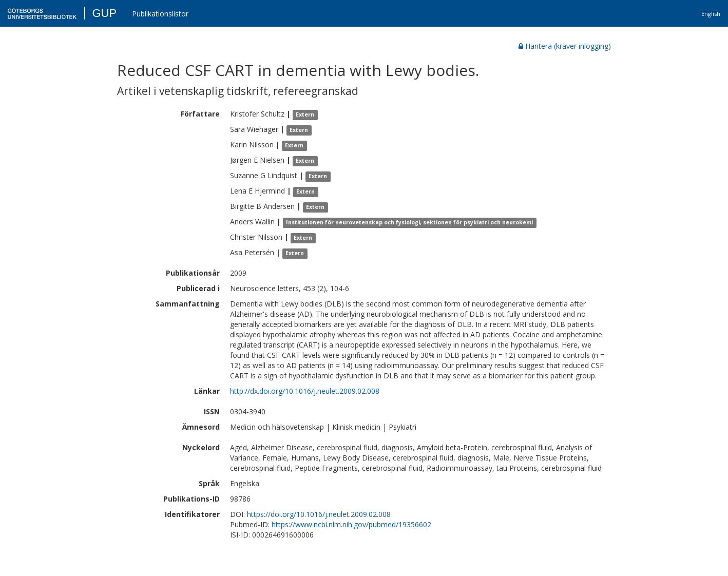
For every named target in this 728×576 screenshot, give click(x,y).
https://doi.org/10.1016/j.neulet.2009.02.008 (319, 514)
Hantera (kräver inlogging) (565, 46)
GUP (104, 13)
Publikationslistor (160, 14)
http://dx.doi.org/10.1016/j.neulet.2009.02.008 (305, 391)
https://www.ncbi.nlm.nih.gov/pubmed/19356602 (351, 524)
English (711, 14)
